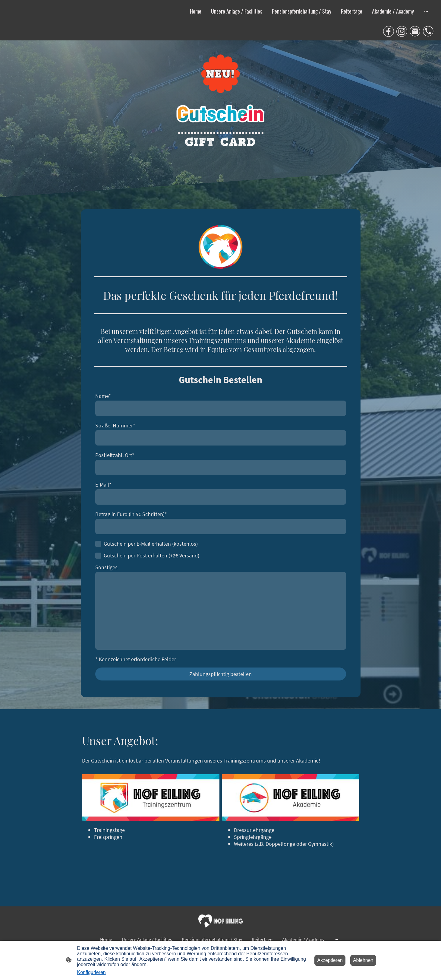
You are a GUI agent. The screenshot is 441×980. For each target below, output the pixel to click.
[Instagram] (402, 31)
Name (103, 396)
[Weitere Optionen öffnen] (426, 11)
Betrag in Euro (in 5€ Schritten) (131, 514)
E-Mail (103, 485)
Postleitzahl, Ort (115, 455)
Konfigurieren (91, 972)
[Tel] (428, 31)
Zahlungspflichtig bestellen (220, 674)
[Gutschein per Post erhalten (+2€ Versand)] (98, 556)
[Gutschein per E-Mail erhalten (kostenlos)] (98, 544)
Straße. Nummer (115, 425)
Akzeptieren (330, 960)
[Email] (415, 31)
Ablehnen (363, 960)
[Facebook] (389, 31)
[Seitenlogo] (220, 921)
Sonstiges (106, 567)
